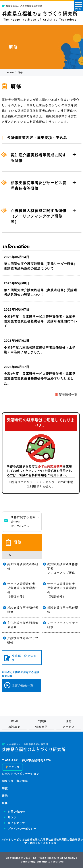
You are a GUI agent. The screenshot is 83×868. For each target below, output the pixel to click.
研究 (5, 789)
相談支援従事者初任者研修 (23, 610)
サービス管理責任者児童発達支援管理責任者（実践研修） (63, 590)
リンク (12, 817)
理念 (69, 721)
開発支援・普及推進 (15, 781)
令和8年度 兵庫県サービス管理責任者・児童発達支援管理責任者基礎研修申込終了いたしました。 (40, 378)
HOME (10, 73)
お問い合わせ (16, 812)
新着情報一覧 (66, 395)
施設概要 (14, 727)
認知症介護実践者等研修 (23, 566)
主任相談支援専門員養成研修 (23, 625)
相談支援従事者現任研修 (63, 610)
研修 (5, 803)
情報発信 (42, 727)
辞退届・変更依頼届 (20, 658)
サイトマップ (16, 823)
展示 (5, 796)
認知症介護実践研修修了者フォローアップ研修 (63, 568)
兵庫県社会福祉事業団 (22, 6)
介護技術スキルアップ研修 (23, 640)
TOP (11, 555)
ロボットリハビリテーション (21, 774)
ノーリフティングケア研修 (63, 625)
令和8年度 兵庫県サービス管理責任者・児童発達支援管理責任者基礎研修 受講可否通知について (41, 321)
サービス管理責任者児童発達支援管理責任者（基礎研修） (23, 590)
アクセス (69, 727)
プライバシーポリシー (22, 829)
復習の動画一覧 (19, 685)
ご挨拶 (42, 721)
